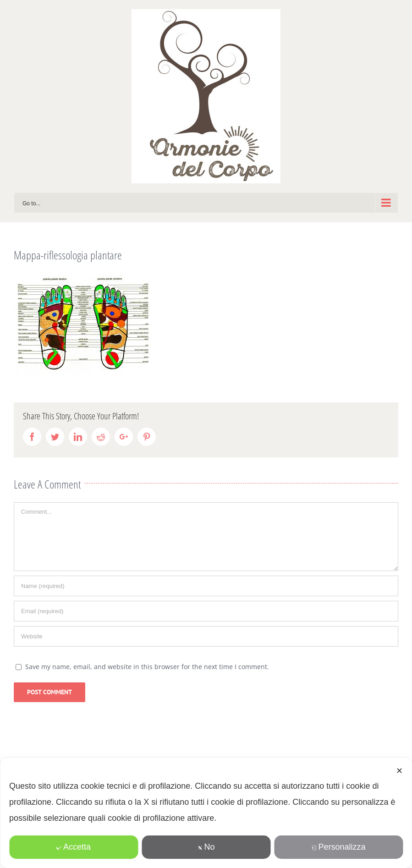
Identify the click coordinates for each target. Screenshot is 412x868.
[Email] (206, 611)
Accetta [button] (74, 847)
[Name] (206, 586)
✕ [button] (399, 771)
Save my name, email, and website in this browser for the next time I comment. (147, 667)
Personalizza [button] (338, 847)
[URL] (206, 636)
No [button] (206, 847)
